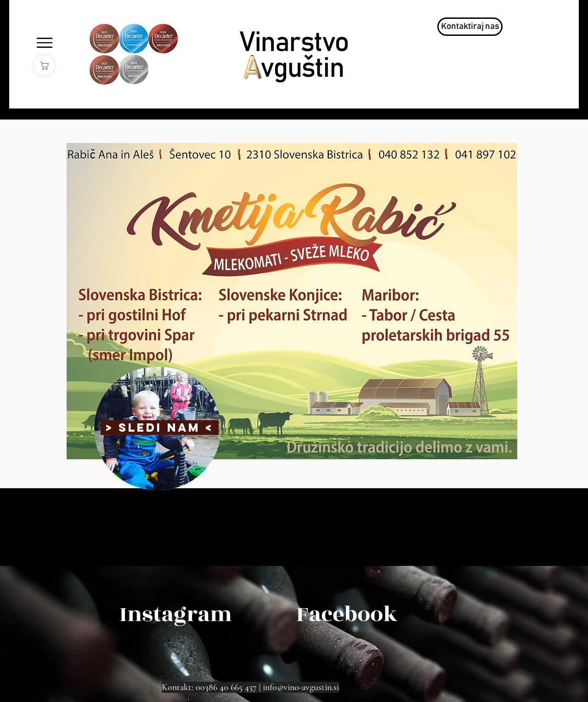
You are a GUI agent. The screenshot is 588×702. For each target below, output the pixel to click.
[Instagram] (176, 615)
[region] (158, 428)
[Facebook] (347, 615)
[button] (45, 43)
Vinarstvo (294, 43)
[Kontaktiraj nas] (470, 27)
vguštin (302, 68)
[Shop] (44, 66)
